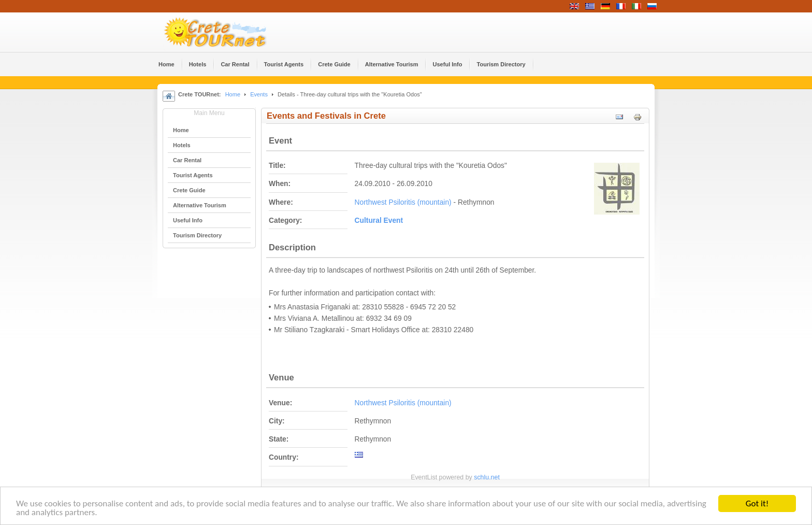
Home (233, 94)
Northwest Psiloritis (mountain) (403, 202)
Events (259, 94)
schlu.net (487, 477)
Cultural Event (379, 221)
